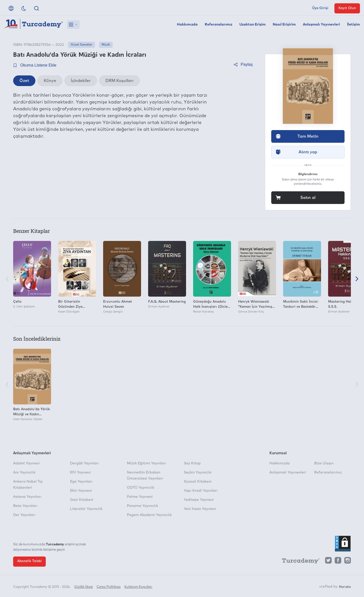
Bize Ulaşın (324, 463)
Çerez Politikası (109, 586)
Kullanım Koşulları (138, 586)
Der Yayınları (24, 515)
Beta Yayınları (25, 506)
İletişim (354, 25)
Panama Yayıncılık (142, 506)
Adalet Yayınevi (26, 463)
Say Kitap (192, 463)
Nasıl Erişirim (284, 25)
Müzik (106, 45)
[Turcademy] (299, 562)
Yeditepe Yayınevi (199, 500)
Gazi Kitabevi (82, 500)
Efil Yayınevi (80, 472)
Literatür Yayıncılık (86, 509)
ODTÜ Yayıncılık (141, 488)
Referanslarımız (219, 25)
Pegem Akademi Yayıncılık (149, 515)
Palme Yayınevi (140, 497)
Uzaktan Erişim (253, 25)
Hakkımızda (187, 25)
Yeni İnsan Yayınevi (200, 509)
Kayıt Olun (347, 8)
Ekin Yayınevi (81, 491)
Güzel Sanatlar (82, 45)
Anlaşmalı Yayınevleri (321, 25)
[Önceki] (7, 280)
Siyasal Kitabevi (198, 482)
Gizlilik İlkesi (84, 586)
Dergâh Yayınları (84, 463)
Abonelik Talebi (29, 561)
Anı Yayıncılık (24, 472)
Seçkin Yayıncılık (198, 472)
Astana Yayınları (27, 497)
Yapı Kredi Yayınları (201, 491)
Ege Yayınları (81, 482)
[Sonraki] (357, 280)
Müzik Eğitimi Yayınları (146, 463)
